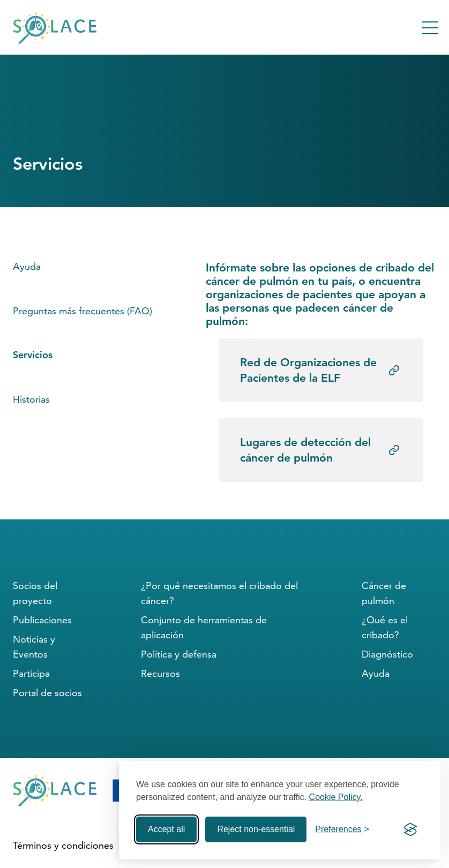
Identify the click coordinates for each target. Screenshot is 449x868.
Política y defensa (179, 654)
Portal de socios (47, 693)
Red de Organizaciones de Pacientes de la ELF (308, 370)
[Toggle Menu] (430, 28)
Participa (31, 673)
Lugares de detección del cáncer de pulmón (305, 450)
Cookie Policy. (336, 797)
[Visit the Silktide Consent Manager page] (410, 829)
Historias (31, 399)
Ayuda (27, 266)
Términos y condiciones (63, 845)
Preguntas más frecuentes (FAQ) (83, 311)
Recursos (160, 673)
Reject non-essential (256, 829)
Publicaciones (42, 620)
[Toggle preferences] (342, 829)
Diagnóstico (387, 654)
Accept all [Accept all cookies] (166, 829)
